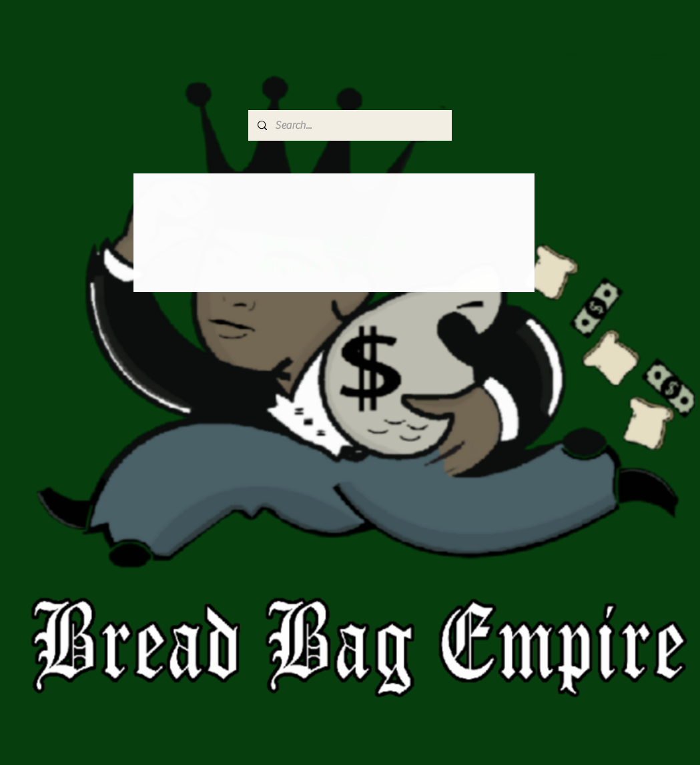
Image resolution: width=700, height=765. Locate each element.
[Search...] (349, 125)
